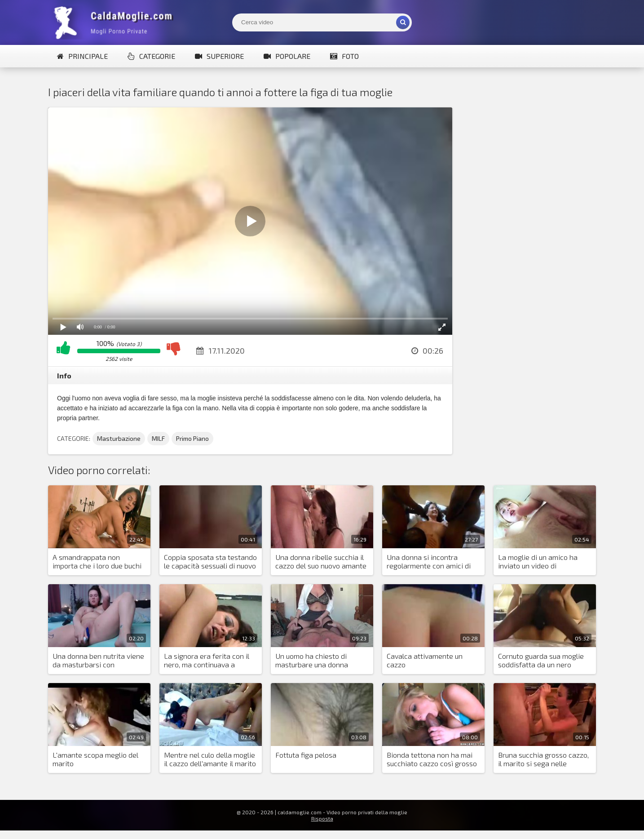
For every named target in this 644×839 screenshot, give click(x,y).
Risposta (322, 818)
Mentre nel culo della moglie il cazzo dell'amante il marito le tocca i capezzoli (210, 759)
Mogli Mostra (115, 22)
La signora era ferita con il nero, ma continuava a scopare (207, 661)
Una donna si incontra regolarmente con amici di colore (429, 562)
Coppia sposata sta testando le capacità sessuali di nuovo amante (210, 562)
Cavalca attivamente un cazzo (425, 660)
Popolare (287, 56)
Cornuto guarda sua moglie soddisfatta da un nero (541, 660)
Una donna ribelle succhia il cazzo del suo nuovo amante (321, 561)
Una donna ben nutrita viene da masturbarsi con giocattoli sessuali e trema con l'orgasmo (98, 661)
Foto (344, 56)
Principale (82, 56)
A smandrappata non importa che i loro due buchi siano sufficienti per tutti (97, 562)
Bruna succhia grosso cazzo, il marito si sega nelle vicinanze (543, 759)
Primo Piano (192, 438)
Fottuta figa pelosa (306, 755)
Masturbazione (119, 438)
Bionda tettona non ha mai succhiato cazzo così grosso (432, 759)
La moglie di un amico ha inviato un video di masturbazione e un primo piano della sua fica (540, 562)
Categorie (151, 56)
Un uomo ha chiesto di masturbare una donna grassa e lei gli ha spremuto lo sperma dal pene (320, 661)
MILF (158, 438)
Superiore (219, 56)
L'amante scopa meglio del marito (95, 759)
